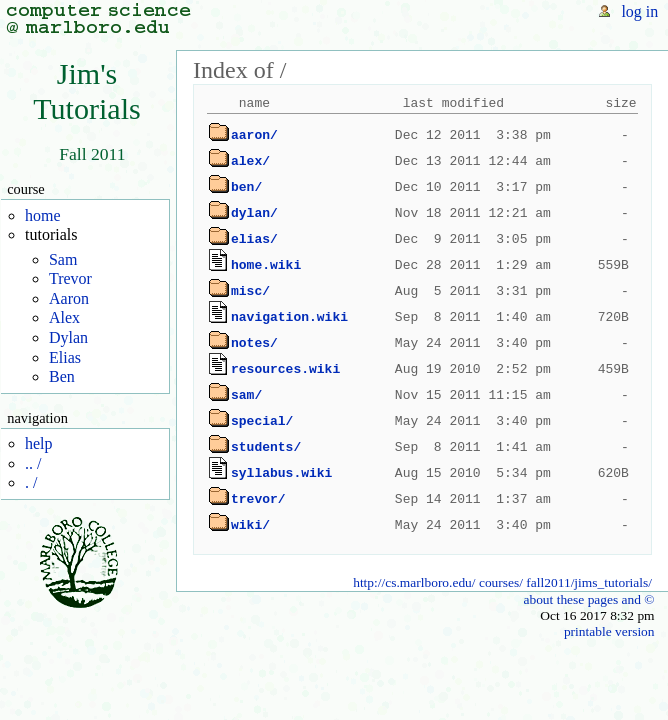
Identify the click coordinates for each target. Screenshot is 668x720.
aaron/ (254, 135)
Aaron (69, 298)
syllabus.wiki (281, 473)
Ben (62, 376)
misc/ (250, 291)
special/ (262, 421)
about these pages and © (588, 599)
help (39, 443)
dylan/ (254, 213)
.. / (33, 463)
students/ (266, 447)
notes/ (254, 343)
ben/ (246, 187)
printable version (609, 631)
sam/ (246, 395)
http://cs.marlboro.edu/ (414, 582)
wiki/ (250, 525)
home (43, 215)
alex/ (250, 161)
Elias (65, 357)
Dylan (68, 337)
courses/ (501, 582)
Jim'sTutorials (87, 91)
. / (31, 482)
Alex (64, 317)
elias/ (254, 239)
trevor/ (258, 499)
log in (639, 11)
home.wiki (266, 265)
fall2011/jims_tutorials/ (589, 582)
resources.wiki (285, 369)
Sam (63, 259)
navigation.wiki (289, 317)
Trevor (70, 278)
